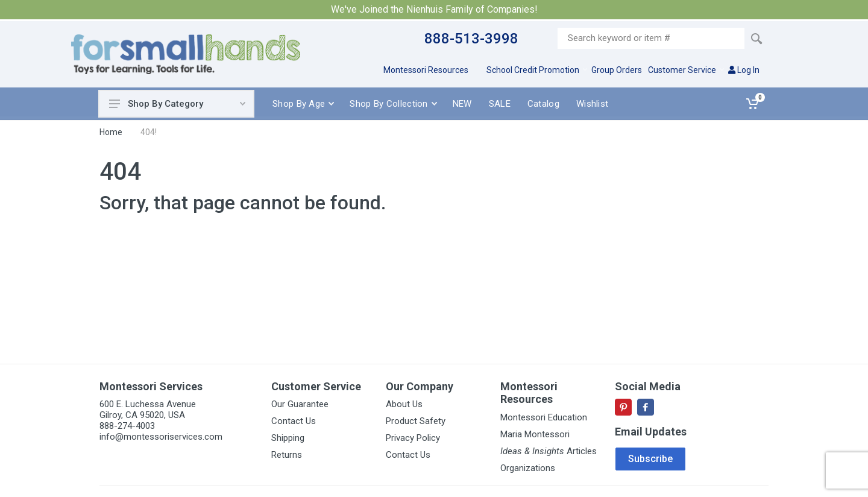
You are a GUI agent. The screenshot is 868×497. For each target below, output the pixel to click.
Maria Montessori (535, 434)
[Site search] (651, 38)
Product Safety (416, 421)
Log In (744, 70)
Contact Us (294, 421)
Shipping (288, 438)
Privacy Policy (413, 438)
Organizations (528, 468)
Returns (287, 455)
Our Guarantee (300, 404)
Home (111, 132)
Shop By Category (177, 104)
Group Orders (617, 70)
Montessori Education (544, 417)
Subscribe (650, 459)
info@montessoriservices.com (161, 437)
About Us (404, 404)
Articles (549, 451)
